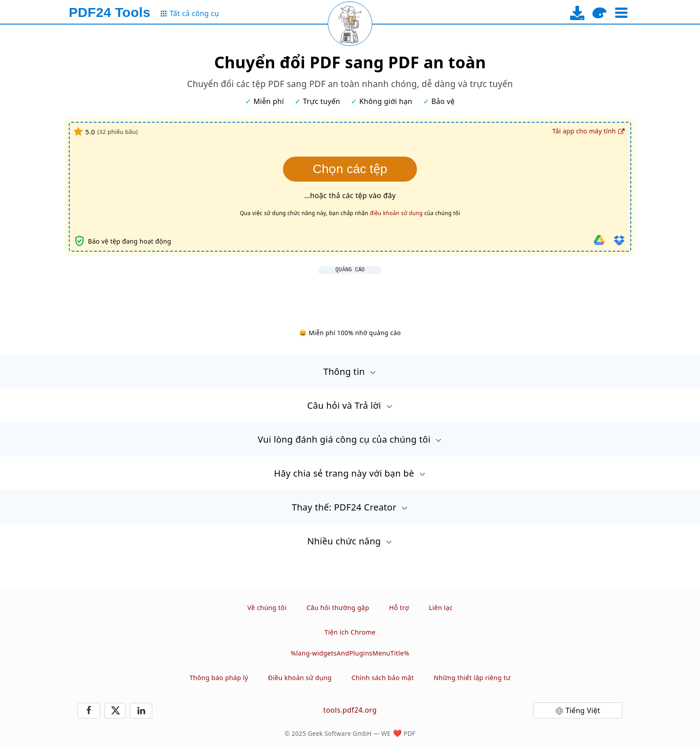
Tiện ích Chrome (350, 632)
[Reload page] (350, 24)
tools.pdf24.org (350, 710)
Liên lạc (441, 608)
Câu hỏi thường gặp (338, 608)
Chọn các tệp (350, 169)
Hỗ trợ (399, 608)
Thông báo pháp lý (219, 678)
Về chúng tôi (267, 608)
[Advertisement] (350, 294)
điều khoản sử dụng (396, 213)
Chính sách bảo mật (383, 678)
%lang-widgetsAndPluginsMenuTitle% (350, 653)
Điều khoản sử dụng (300, 678)
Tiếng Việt (583, 710)
